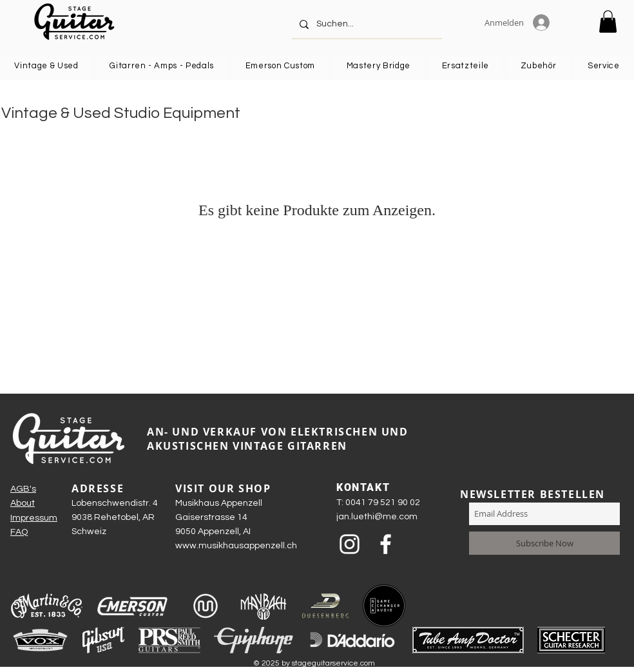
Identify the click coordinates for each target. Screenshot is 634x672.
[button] (608, 22)
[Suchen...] (366, 24)
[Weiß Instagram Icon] (350, 544)
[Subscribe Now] (544, 543)
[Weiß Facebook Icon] (386, 544)
